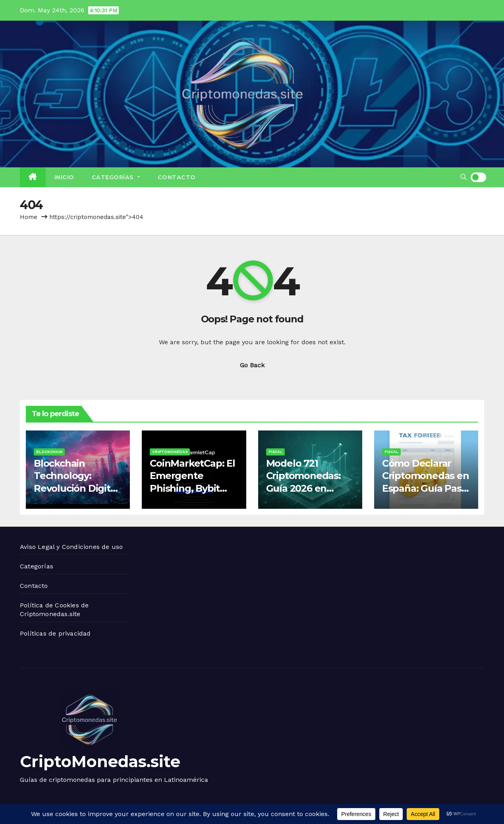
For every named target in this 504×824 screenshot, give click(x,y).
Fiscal (275, 452)
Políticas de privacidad (55, 633)
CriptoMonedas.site (100, 761)
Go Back (252, 365)
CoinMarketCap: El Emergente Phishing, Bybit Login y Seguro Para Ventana (192, 488)
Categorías (116, 177)
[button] (463, 177)
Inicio (64, 177)
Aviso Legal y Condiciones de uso (71, 547)
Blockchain (49, 452)
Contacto (177, 177)
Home (29, 217)
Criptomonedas (170, 452)
